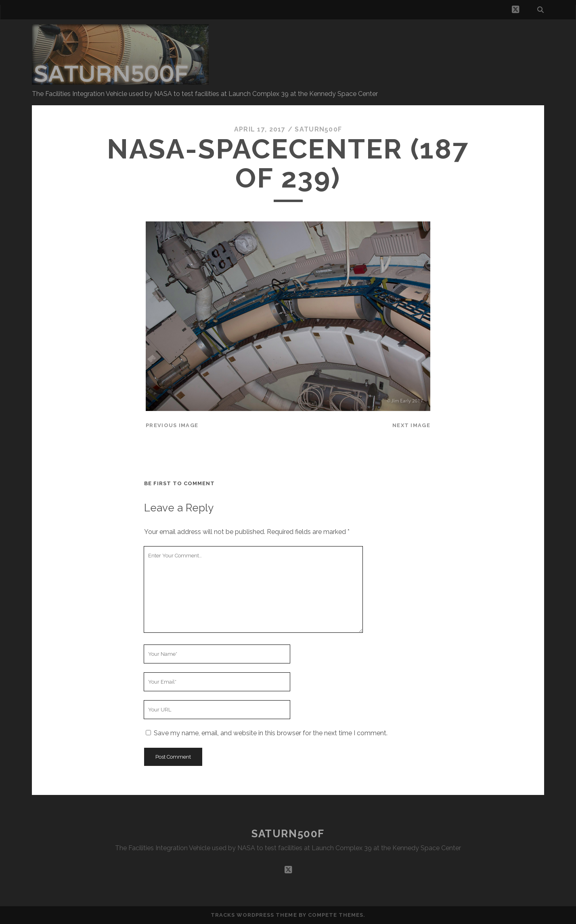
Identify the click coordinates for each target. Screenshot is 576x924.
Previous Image (172, 425)
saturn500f (318, 129)
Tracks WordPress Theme (254, 915)
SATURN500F (288, 834)
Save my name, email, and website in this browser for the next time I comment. (271, 733)
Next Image (411, 425)
